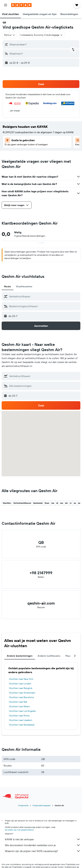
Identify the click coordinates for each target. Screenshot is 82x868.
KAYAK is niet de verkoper (43, 839)
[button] (6, 5)
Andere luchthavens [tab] (49, 656)
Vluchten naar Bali (18, 702)
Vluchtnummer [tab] (24, 286)
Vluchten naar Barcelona (21, 697)
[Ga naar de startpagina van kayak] (21, 5)
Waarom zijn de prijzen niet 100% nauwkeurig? (43, 851)
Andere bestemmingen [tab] (20, 656)
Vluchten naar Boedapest (22, 725)
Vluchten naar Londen (20, 684)
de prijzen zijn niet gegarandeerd (19, 830)
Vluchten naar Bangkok (21, 688)
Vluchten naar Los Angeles (22, 711)
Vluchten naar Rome (19, 716)
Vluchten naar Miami (19, 706)
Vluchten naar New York (21, 679)
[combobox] (10, 35)
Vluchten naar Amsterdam (22, 693)
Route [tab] (8, 286)
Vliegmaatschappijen (42, 805)
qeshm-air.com (41, 603)
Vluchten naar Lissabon (21, 720)
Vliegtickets (23, 805)
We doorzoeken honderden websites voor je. (43, 845)
